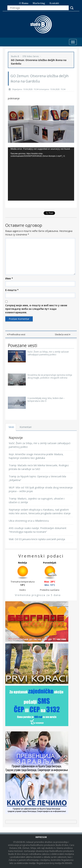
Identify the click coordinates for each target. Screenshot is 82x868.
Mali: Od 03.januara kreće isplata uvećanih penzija (37, 539)
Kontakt (54, 3)
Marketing (39, 3)
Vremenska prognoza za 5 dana (38, 595)
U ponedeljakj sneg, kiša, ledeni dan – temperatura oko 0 (46, 399)
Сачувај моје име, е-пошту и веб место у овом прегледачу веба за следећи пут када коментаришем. (36, 309)
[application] (41, 174)
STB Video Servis (31, 56)
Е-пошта (12, 290)
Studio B (15, 56)
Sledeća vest (63, 334)
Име (9, 278)
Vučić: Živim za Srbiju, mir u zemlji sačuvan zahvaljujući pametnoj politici (48, 353)
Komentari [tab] (26, 427)
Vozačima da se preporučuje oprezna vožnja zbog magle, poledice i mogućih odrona (50, 376)
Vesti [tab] (11, 427)
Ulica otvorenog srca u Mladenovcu (29, 521)
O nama (24, 3)
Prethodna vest (16, 334)
